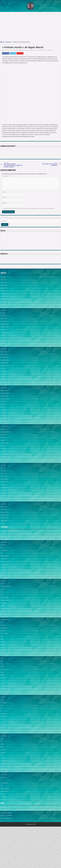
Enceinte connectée (6, 635)
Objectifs (3, 732)
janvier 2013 (4, 511)
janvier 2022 (4, 456)
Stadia (2, 779)
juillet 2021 (3, 473)
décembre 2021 (5, 459)
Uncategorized (4, 818)
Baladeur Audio (5, 591)
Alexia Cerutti (7, 50)
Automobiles (4, 585)
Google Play (4, 663)
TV (1, 815)
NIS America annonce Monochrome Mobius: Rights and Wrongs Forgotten (13, 200)
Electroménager (5, 632)
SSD (2, 776)
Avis (2, 588)
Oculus (2, 735)
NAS (2, 716)
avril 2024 (3, 381)
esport (2, 641)
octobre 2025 (4, 331)
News (28, 50)
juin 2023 (3, 409)
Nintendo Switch (5, 724)
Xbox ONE (3, 832)
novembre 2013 (5, 492)
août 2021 (3, 470)
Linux (2, 682)
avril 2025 (3, 348)
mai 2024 (3, 378)
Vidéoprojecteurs (5, 823)
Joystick (3, 677)
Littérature (8, 42)
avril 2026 (3, 315)
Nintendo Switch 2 (5, 727)
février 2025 (4, 353)
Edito (2, 630)
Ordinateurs (4, 738)
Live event (3, 688)
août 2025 (3, 337)
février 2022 (4, 453)
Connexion (3, 845)
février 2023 (4, 420)
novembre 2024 (5, 362)
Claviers (3, 610)
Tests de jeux (4, 807)
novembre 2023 (5, 395)
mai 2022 (3, 445)
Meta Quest (4, 704)
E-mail (4, 232)
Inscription (3, 842)
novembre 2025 (5, 329)
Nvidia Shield (4, 729)
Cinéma (3, 608)
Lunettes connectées (6, 691)
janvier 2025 (4, 356)
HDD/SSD (3, 666)
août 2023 (3, 403)
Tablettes (3, 787)
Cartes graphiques (5, 596)
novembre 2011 (5, 550)
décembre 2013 (5, 489)
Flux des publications (6, 848)
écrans (2, 627)
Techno (3, 793)
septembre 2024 (5, 367)
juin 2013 (3, 500)
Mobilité (3, 710)
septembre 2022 (5, 434)
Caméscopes (4, 594)
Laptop (2, 680)
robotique (3, 768)
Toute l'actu (33, 50)
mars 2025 (3, 351)
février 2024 (4, 387)
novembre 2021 (5, 461)
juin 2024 (3, 376)
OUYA (2, 740)
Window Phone (4, 826)
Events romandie (5, 644)
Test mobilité (4, 804)
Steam (2, 782)
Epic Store (3, 638)
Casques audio (4, 599)
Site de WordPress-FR (6, 853)
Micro (2, 707)
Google (3, 660)
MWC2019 (3, 713)
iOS (2, 671)
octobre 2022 (4, 431)
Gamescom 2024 (5, 655)
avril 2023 (3, 414)
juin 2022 (3, 442)
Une (37, 50)
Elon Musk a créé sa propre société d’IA (48, 199)
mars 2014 (3, 486)
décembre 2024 (5, 359)
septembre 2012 (5, 522)
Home (2, 42)
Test (2, 801)
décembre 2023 (5, 392)
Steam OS (3, 785)
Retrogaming (4, 765)
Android (3, 569)
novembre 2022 (5, 428)
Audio (2, 583)
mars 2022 (3, 450)
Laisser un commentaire (47, 50)
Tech (2, 790)
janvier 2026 (4, 323)
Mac (2, 693)
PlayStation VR (4, 752)
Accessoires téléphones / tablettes (9, 566)
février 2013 (4, 509)
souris (2, 774)
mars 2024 (3, 384)
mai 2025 (3, 345)
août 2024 (3, 370)
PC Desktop (4, 749)
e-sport (3, 624)
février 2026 (4, 320)
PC (1, 743)
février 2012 (4, 542)
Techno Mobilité (5, 796)
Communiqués (4, 613)
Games (2, 652)
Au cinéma (3, 580)
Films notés (4, 646)
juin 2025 (3, 342)
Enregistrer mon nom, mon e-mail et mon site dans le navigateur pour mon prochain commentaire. (29, 243)
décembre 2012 (5, 514)
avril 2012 (3, 536)
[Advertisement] (31, 27)
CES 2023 (3, 605)
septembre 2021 (5, 467)
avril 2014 (3, 484)
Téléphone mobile (5, 799)
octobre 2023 (4, 398)
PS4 (2, 754)
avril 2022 (3, 448)
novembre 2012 (5, 517)
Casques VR (4, 602)
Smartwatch (4, 771)
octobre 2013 (4, 495)
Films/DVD (3, 649)
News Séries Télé (5, 721)
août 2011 (3, 558)
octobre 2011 (4, 553)
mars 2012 (3, 539)
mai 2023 (3, 412)
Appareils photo (5, 574)
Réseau (2, 763)
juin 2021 (3, 475)
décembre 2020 (5, 478)
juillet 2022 (3, 439)
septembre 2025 (5, 334)
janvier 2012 (4, 545)
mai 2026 (3, 312)
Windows (3, 829)
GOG (2, 657)
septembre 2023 (5, 401)
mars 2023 (3, 417)
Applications (4, 577)
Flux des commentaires (7, 851)
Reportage (3, 760)
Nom (4, 227)
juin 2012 (3, 531)
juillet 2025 (3, 340)
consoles (3, 619)
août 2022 (3, 437)
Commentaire (6, 211)
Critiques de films (5, 621)
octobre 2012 (4, 520)
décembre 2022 (5, 425)
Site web (4, 238)
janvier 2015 (4, 481)
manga (2, 702)
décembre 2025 (5, 326)
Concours (3, 616)
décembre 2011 (5, 547)
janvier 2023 (4, 423)
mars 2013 (3, 506)
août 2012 (3, 525)
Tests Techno (4, 810)
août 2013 (3, 497)
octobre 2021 (4, 464)
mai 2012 (3, 533)
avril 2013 (3, 503)
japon (2, 674)
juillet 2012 (3, 528)
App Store (3, 572)
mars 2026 (3, 318)
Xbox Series (4, 835)
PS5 (2, 757)
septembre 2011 (5, 556)
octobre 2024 (4, 365)
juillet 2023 (3, 406)
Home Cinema (4, 668)
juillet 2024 (3, 373)
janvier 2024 (4, 389)
